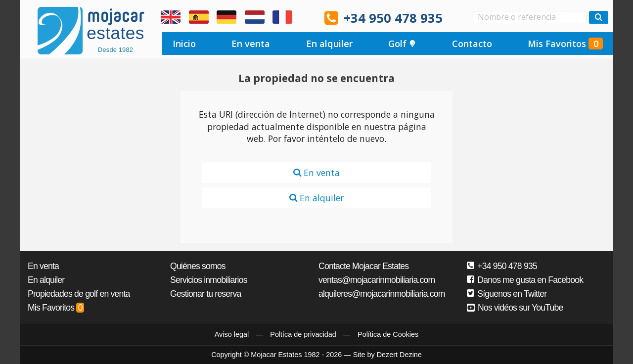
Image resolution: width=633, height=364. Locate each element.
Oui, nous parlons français (282, 17)
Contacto (472, 44)
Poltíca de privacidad (303, 334)
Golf (402, 44)
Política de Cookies (388, 334)
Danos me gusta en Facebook (525, 280)
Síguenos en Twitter (507, 294)
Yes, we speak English (171, 17)
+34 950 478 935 (393, 18)
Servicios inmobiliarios (209, 280)
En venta (251, 44)
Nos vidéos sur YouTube (515, 308)
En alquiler (329, 44)
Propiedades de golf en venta (79, 294)
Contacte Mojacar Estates (363, 266)
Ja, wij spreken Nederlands (255, 17)
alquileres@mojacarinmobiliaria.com (382, 294)
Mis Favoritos (565, 44)
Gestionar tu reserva (205, 294)
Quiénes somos (198, 266)
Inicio (184, 44)
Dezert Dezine (399, 355)
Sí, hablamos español (199, 17)
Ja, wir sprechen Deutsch (226, 17)
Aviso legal (232, 334)
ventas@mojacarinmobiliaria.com (377, 280)
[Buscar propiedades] (599, 18)
